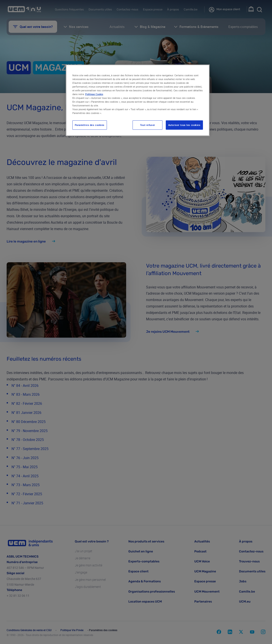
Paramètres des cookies (90, 125)
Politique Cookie (94, 94)
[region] (138, 100)
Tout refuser (148, 125)
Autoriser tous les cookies (184, 125)
